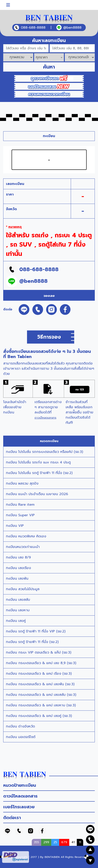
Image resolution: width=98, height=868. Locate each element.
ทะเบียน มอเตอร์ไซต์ (21, 737)
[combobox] (49, 57)
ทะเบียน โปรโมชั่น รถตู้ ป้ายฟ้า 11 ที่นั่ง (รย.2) (39, 473)
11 (80, 842)
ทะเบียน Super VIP (20, 515)
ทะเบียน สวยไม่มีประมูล (23, 589)
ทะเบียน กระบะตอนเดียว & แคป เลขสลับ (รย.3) (41, 695)
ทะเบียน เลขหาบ (18, 610)
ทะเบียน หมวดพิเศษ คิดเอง (26, 536)
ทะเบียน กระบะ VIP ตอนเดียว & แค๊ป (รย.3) (39, 652)
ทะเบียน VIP (15, 526)
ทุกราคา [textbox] (42, 57)
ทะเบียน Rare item (20, 505)
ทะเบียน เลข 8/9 (18, 557)
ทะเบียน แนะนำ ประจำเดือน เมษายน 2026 (37, 494)
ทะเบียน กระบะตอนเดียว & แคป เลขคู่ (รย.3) (39, 716)
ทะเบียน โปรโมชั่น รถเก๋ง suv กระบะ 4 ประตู (38, 462)
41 (73, 842)
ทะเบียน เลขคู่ (16, 621)
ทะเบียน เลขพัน (17, 579)
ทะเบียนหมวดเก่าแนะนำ (23, 547)
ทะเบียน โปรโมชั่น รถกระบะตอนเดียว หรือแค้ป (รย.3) (44, 452)
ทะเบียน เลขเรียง (18, 568)
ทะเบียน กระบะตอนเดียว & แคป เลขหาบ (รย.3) (41, 705)
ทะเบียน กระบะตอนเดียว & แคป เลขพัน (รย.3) (40, 684)
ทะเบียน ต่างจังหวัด (20, 726)
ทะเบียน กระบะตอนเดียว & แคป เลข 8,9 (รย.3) (41, 663)
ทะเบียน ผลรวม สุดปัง (22, 483)
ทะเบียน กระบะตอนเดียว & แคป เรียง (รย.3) (39, 674)
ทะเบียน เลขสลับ (18, 600)
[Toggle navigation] (8, 5)
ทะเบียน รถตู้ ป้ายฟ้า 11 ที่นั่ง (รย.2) (32, 642)
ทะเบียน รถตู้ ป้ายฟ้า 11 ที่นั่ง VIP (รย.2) (36, 631)
